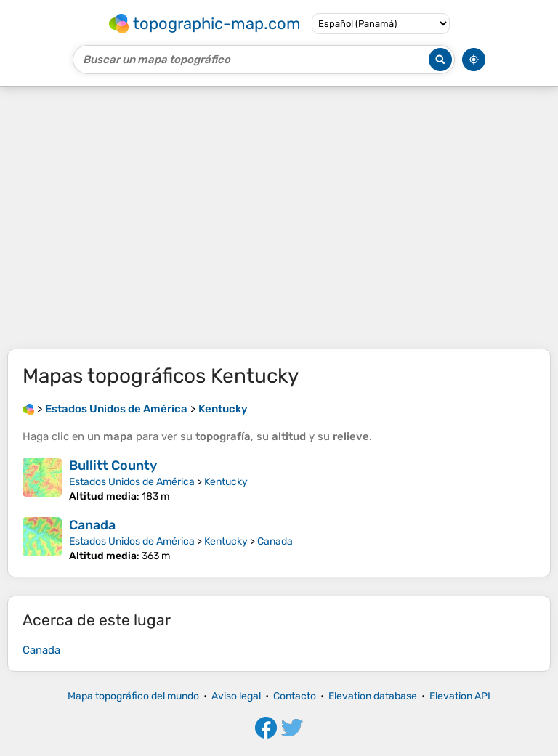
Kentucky (226, 482)
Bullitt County (113, 466)
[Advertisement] (279, 218)
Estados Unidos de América (132, 482)
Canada (92, 525)
